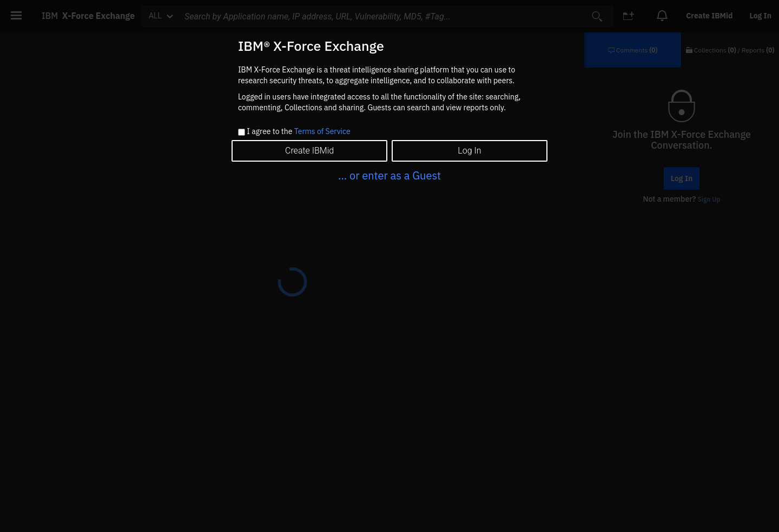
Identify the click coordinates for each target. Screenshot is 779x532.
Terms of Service (322, 131)
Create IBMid (309, 151)
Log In (469, 151)
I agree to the (298, 132)
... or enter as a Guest (389, 175)
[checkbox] (242, 132)
